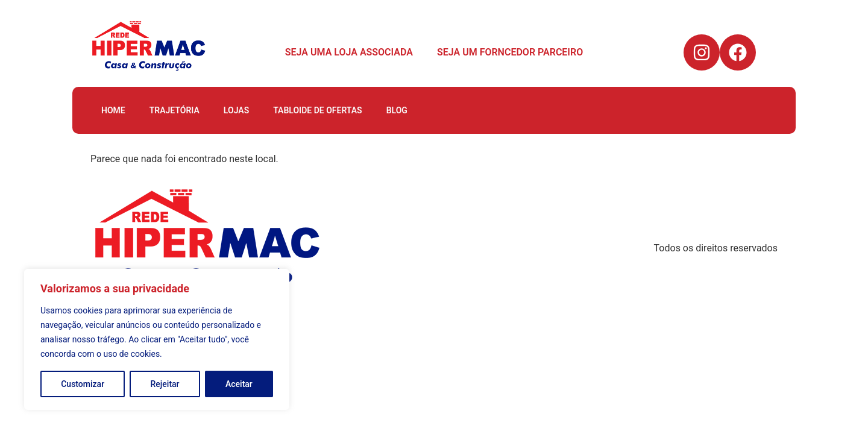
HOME (113, 110)
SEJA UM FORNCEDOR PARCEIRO (510, 52)
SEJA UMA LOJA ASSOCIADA (349, 52)
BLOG (397, 110)
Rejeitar (165, 384)
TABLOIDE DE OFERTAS (317, 110)
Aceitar (239, 384)
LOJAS (236, 110)
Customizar (83, 384)
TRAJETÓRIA (175, 110)
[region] (157, 339)
